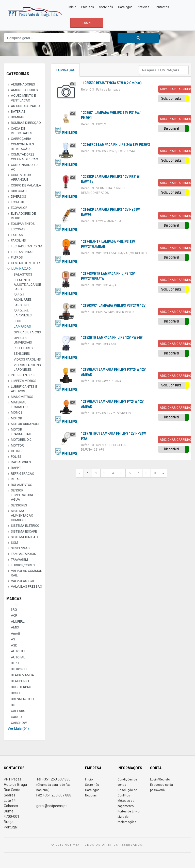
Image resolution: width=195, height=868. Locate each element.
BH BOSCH (19, 669)
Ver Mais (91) (18, 728)
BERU (15, 663)
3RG (14, 610)
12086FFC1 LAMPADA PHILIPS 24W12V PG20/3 (115, 145)
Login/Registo (160, 779)
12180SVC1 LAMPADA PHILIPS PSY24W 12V (113, 305)
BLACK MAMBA (22, 675)
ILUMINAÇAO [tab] (66, 70)
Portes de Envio (128, 811)
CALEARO (18, 711)
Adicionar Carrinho (175, 89)
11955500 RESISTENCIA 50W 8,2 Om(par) (111, 83)
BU (13, 705)
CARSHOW (19, 723)
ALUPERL (18, 622)
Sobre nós (106, 7)
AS (13, 639)
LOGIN (87, 23)
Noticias (143, 7)
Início (72, 7)
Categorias (18, 74)
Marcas (14, 599)
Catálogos (125, 7)
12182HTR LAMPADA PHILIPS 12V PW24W (112, 337)
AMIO (15, 627)
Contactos (162, 7)
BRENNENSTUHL (23, 699)
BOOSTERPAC (21, 687)
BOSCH (16, 693)
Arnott (15, 633)
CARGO (16, 717)
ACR (14, 615)
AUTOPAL (18, 657)
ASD (14, 645)
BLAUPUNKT (20, 681)
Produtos (88, 7)
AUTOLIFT (18, 651)
